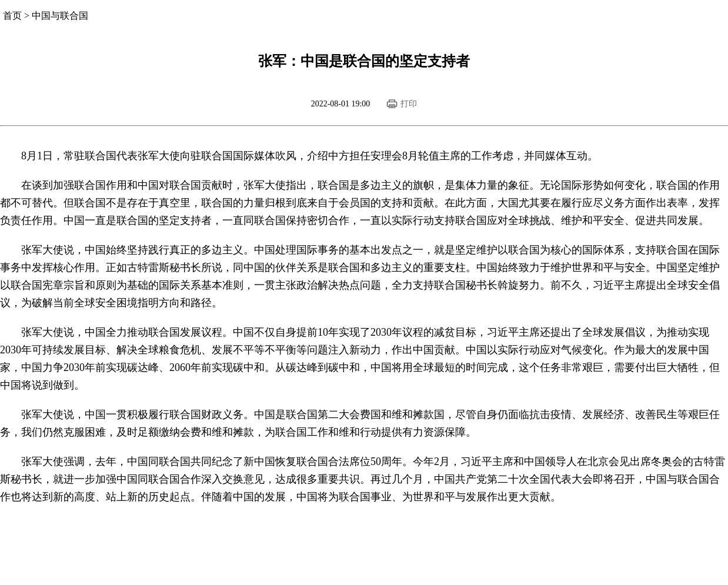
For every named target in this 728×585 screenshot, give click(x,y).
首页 (12, 16)
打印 (409, 104)
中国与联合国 (60, 16)
